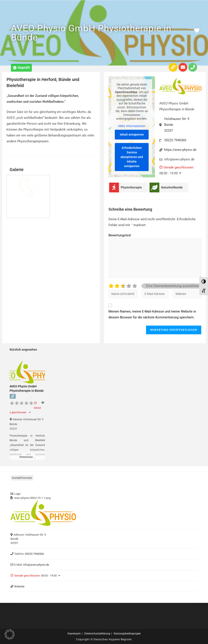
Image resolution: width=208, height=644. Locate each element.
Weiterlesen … (27, 457)
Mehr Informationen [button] (132, 126)
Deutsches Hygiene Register (113, 639)
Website (19, 586)
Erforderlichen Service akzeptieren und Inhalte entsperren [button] (132, 157)
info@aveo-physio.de (36, 565)
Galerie (17, 170)
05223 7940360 (175, 140)
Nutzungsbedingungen (127, 634)
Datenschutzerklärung (97, 634)
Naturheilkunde (172, 187)
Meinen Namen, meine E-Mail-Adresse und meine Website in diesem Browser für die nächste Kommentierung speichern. (152, 314)
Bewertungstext (120, 235)
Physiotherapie (131, 187)
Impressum (74, 634)
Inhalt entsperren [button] (132, 135)
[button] (21, 68)
